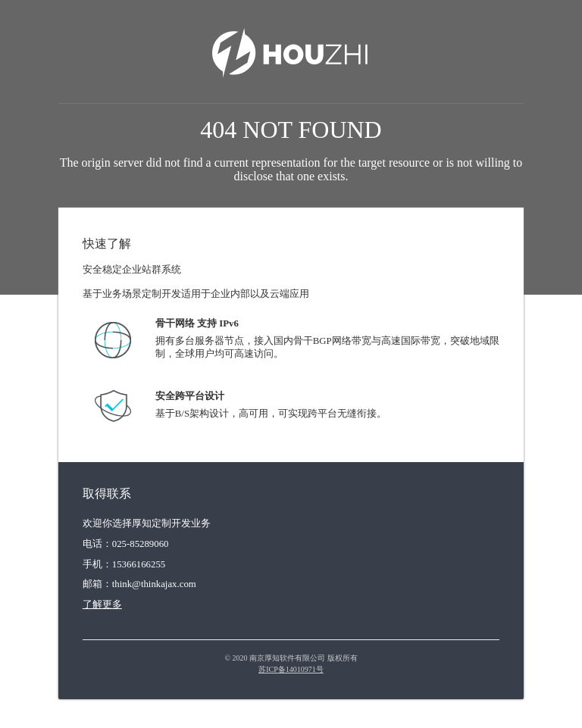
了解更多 (102, 605)
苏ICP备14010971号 (291, 669)
